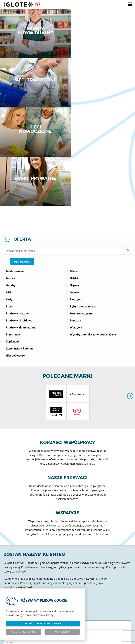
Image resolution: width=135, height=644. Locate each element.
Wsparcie (67, 417)
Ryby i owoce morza (83, 210)
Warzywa (76, 231)
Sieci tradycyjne (101, 32)
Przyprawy (13, 238)
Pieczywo (76, 203)
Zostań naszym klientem (35, 458)
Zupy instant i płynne (20, 252)
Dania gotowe (15, 175)
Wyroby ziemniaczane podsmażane (93, 238)
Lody (9, 203)
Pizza (9, 210)
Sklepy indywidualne (34, 32)
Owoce (74, 196)
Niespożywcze (15, 259)
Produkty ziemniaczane (21, 231)
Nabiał (74, 182)
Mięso (74, 175)
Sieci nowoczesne (34, 82)
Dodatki (11, 182)
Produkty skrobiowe (19, 224)
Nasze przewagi (67, 381)
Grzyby (11, 189)
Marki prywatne (101, 82)
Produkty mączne (17, 217)
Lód (8, 196)
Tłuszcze (75, 224)
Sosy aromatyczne (82, 217)
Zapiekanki (13, 245)
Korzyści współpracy (67, 346)
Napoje (74, 189)
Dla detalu (22, 165)
